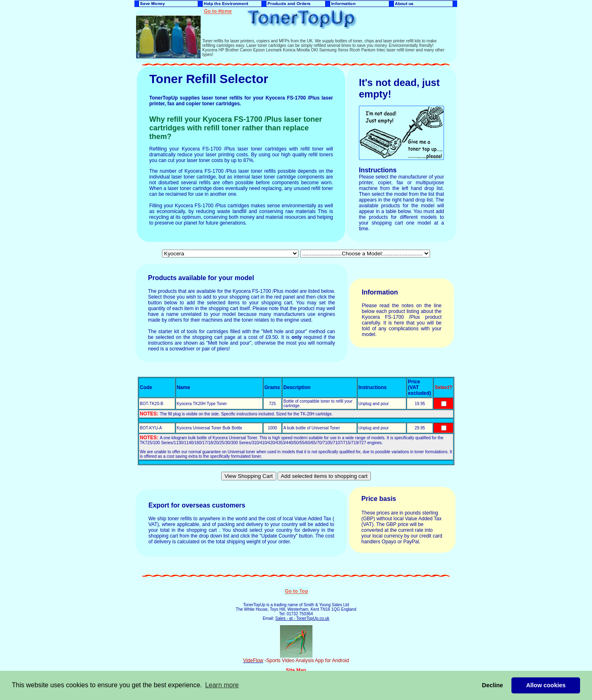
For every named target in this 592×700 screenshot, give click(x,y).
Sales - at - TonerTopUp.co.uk (302, 618)
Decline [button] (492, 685)
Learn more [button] (222, 685)
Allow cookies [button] (546, 685)
